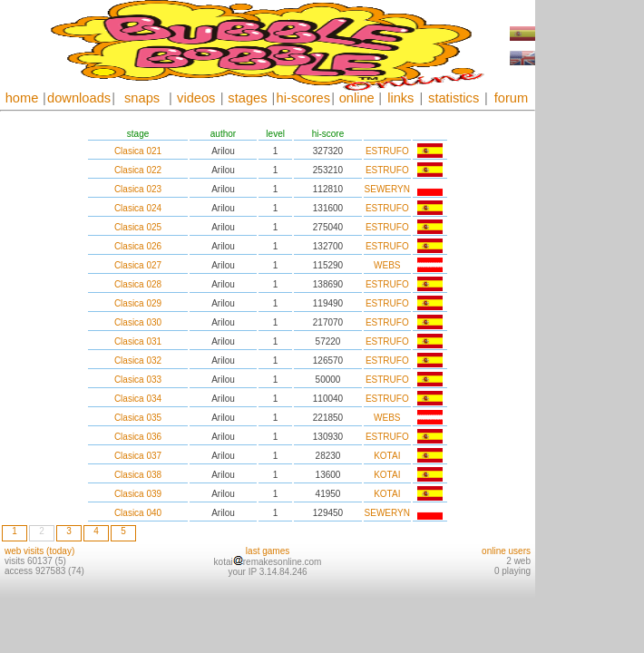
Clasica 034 (138, 399)
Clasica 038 (138, 475)
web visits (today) (39, 551)
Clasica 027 (138, 265)
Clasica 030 (138, 322)
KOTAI (387, 456)
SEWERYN (387, 189)
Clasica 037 (138, 456)
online (357, 98)
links (400, 98)
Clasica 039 (138, 494)
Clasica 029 (138, 303)
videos (196, 98)
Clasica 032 (138, 361)
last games (268, 551)
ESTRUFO (387, 151)
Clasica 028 (138, 284)
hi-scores (303, 98)
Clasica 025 (138, 227)
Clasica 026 (138, 246)
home (22, 98)
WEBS (387, 265)
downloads (79, 98)
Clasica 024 (138, 208)
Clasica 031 (138, 341)
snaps (142, 98)
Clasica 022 (138, 170)
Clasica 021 (138, 151)
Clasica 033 (138, 380)
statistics (454, 98)
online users (506, 551)
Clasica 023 (138, 189)
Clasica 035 (138, 418)
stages (247, 98)
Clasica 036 (138, 437)
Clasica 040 (138, 513)
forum (511, 98)
